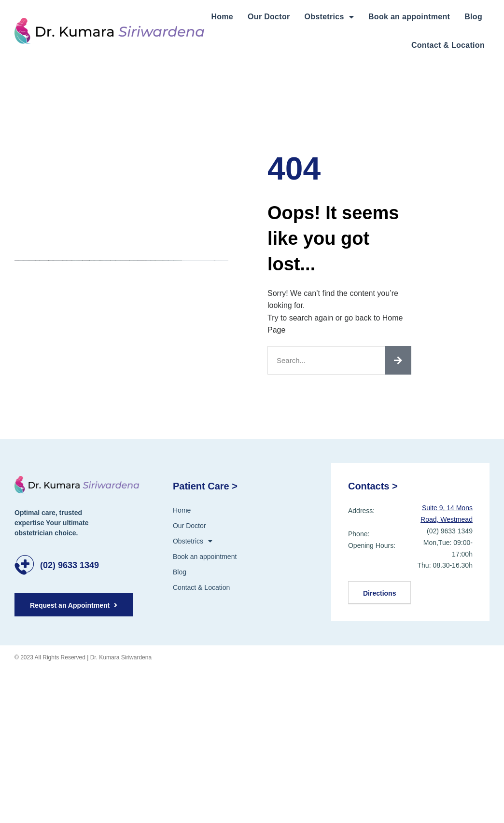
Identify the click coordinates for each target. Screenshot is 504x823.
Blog (473, 17)
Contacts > (373, 486)
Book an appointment (409, 17)
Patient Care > (205, 486)
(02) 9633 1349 (70, 565)
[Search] (398, 360)
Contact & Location (448, 45)
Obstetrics (329, 17)
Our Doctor (269, 17)
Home (222, 17)
